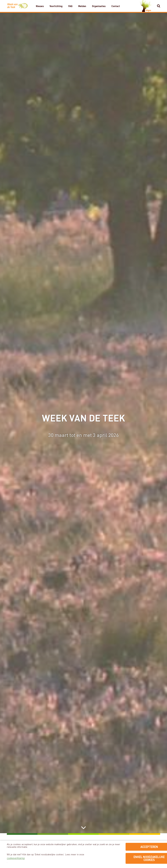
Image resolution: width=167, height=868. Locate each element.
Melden (82, 6)
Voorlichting (56, 6)
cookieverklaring (16, 858)
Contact (116, 6)
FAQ (70, 6)
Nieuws (40, 6)
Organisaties (99, 6)
